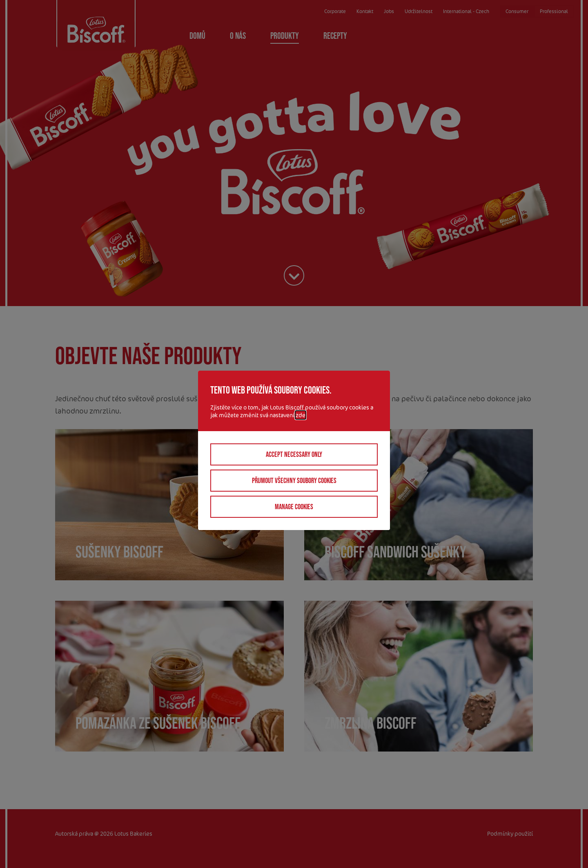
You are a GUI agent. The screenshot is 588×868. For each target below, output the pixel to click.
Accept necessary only (294, 454)
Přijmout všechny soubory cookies (294, 481)
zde (301, 415)
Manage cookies (294, 507)
